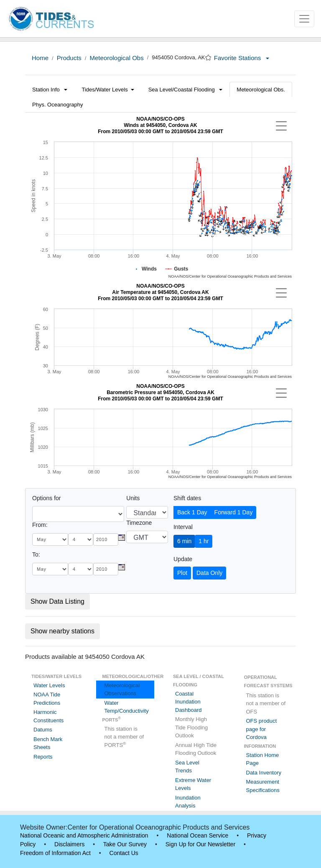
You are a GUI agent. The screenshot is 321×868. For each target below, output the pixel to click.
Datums (43, 730)
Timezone (139, 523)
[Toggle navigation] (304, 19)
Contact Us (124, 853)
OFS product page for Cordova (262, 729)
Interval (183, 527)
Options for (46, 498)
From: (40, 525)
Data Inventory (264, 773)
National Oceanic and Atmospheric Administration (84, 835)
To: (36, 554)
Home (40, 58)
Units (133, 498)
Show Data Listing (57, 601)
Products (69, 58)
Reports (43, 757)
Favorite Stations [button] (242, 58)
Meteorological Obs (116, 58)
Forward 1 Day (234, 512)
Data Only (209, 573)
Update (183, 559)
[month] (50, 539)
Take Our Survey (125, 844)
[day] (81, 539)
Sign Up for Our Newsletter (200, 844)
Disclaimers (69, 844)
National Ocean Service (197, 835)
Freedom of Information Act (55, 853)
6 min (184, 541)
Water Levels (49, 685)
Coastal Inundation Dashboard (189, 702)
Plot (182, 573)
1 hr (204, 541)
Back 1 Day (192, 512)
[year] (106, 539)
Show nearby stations (62, 631)
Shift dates (187, 498)
